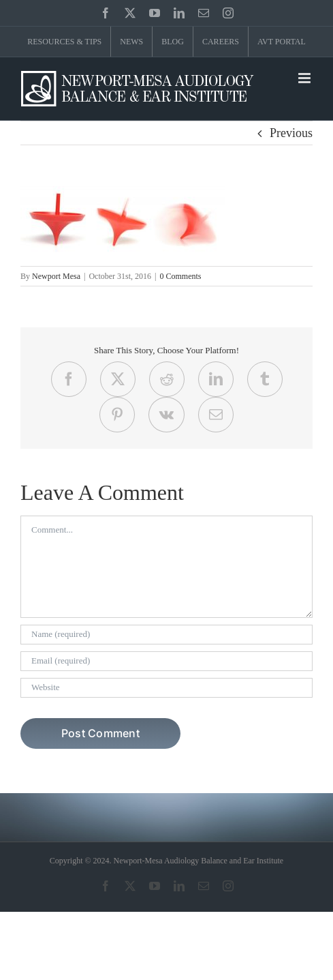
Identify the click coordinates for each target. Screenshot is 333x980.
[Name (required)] (166, 635)
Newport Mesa (56, 276)
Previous (291, 133)
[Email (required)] (166, 661)
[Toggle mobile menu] (305, 78)
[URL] (166, 688)
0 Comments (180, 276)
